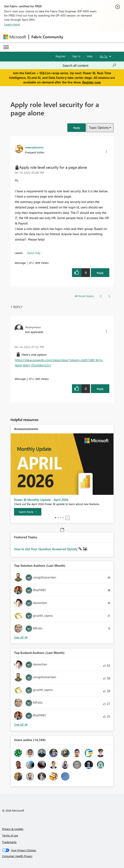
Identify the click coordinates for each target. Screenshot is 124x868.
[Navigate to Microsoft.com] (15, 37)
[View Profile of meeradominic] (35, 147)
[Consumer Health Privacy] (62, 856)
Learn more (12, 24)
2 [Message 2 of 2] (27, 379)
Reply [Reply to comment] (100, 389)
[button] (77, 128)
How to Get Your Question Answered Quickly (46, 549)
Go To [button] (104, 56)
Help (90, 56)
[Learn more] (28, 512)
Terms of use (10, 835)
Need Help (34, 253)
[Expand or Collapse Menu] (6, 47)
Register (61, 56)
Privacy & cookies (13, 829)
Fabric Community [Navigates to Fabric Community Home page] (47, 37)
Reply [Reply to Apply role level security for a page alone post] (100, 273)
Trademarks (9, 842)
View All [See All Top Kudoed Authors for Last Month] (21, 724)
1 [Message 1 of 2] (27, 263)
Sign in (76, 56)
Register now (91, 82)
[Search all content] (89, 65)
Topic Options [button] (99, 128)
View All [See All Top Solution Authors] (21, 637)
